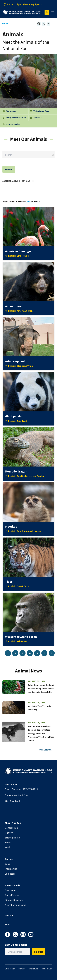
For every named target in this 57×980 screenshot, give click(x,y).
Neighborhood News (16, 905)
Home (5, 23)
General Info (11, 828)
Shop (8, 924)
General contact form (17, 795)
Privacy (22, 969)
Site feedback (13, 801)
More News (45, 750)
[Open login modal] (47, 12)
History (9, 833)
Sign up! (38, 952)
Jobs (7, 864)
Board (8, 842)
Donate (9, 915)
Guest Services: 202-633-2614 (22, 789)
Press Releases (13, 895)
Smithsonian (10, 969)
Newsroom (11, 890)
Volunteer (10, 874)
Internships (11, 869)
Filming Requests (14, 900)
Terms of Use (33, 969)
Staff (7, 847)
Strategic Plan (12, 838)
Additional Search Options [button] (19, 181)
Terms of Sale (47, 969)
